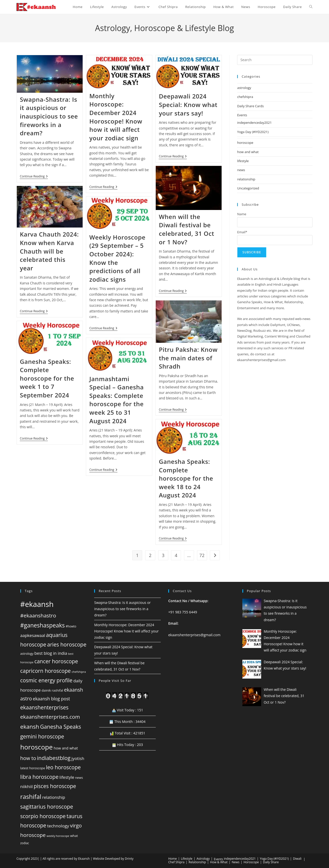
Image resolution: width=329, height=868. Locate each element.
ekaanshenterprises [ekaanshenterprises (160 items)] (44, 707)
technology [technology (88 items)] (58, 826)
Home (173, 859)
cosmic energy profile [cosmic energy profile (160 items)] (46, 680)
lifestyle (243, 161)
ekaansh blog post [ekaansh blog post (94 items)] (51, 699)
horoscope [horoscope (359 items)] (37, 747)
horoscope (245, 143)
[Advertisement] (275, 432)
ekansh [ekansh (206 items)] (30, 727)
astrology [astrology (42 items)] (27, 654)
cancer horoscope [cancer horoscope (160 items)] (56, 661)
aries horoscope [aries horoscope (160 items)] (67, 644)
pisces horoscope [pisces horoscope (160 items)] (55, 786)
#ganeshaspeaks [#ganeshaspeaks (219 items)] (43, 625)
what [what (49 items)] (74, 836)
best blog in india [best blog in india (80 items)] (51, 653)
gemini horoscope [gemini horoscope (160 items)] (42, 736)
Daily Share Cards (250, 106)
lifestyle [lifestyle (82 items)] (67, 777)
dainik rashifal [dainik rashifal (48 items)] (52, 690)
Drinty (129, 859)
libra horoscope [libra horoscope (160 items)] (39, 777)
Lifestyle (187, 859)
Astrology (203, 859)
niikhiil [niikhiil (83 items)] (27, 786)
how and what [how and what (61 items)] (66, 748)
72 (202, 555)
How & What (219, 862)
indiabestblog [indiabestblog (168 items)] (54, 758)
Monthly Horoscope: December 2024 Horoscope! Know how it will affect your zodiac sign (116, 117)
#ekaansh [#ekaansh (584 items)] (37, 604)
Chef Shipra (176, 862)
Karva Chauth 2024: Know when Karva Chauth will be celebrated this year (49, 251)
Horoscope (251, 862)
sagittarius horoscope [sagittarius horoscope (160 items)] (47, 807)
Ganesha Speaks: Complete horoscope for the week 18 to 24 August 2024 (186, 478)
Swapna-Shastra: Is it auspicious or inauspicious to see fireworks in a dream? (49, 116)
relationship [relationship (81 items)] (54, 797)
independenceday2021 (254, 123)
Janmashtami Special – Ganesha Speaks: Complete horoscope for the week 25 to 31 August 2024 (117, 400)
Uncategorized (248, 188)
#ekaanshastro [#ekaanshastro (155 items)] (38, 615)
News (235, 862)
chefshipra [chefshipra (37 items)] (79, 672)
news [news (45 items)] (79, 778)
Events (242, 115)
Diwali (297, 859)
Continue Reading (34, 177)
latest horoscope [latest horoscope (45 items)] (33, 768)
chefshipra (245, 97)
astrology (244, 88)
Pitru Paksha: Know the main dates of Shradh (188, 358)
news (241, 170)
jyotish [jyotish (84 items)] (78, 758)
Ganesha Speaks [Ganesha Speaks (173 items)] (61, 727)
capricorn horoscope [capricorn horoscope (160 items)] (46, 671)
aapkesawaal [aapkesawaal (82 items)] (33, 635)
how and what (248, 152)
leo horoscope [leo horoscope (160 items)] (63, 767)
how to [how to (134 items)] (28, 758)
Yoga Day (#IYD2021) (253, 132)
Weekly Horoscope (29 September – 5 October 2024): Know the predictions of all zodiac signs (117, 258)
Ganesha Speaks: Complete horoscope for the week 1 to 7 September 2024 (47, 378)
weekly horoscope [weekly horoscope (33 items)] (58, 836)
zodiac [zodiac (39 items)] (25, 843)
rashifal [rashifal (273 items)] (31, 796)
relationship (246, 179)
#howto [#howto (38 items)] (71, 626)
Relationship (197, 862)
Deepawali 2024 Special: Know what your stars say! (188, 104)
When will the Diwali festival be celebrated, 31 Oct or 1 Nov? (186, 229)
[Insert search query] (275, 60)
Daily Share (271, 862)
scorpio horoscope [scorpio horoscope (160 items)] (43, 816)
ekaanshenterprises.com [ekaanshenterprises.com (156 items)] (50, 717)
